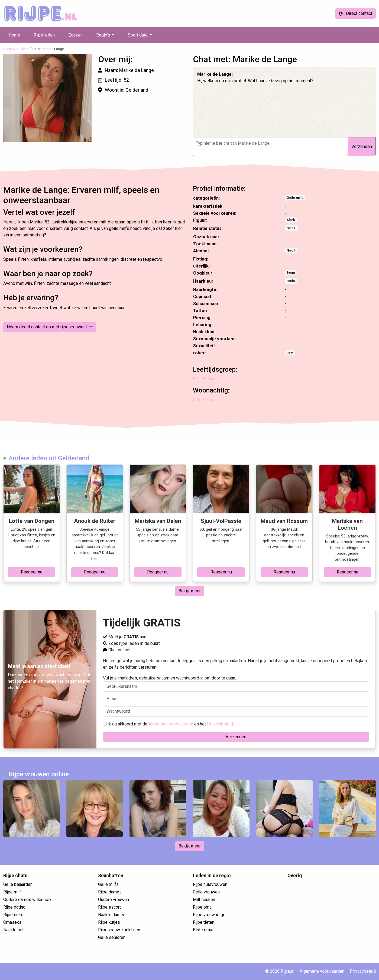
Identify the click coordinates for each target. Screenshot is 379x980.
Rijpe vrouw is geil (210, 915)
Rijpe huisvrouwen (210, 884)
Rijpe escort (109, 907)
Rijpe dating (14, 907)
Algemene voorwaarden (171, 724)
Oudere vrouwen (114, 900)
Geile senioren (112, 937)
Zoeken (75, 35)
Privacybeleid (220, 724)
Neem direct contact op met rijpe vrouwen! (50, 327)
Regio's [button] (104, 35)
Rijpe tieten (204, 922)
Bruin (291, 273)
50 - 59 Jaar (204, 379)
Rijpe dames (110, 892)
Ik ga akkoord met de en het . (168, 724)
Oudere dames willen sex (27, 900)
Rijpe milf (12, 892)
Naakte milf (14, 930)
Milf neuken (204, 900)
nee (290, 352)
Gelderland (203, 400)
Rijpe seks (13, 915)
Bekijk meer (190, 591)
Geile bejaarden (18, 884)
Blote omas (204, 930)
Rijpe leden (44, 35)
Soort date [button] (138, 35)
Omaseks (12, 922)
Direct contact (355, 13)
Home (14, 35)
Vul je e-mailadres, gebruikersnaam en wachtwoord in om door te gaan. (236, 684)
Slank (291, 220)
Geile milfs (25, 49)
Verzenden (362, 146)
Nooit (291, 250)
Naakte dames (112, 915)
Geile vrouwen (206, 892)
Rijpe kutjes (109, 922)
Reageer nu (32, 572)
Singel (291, 228)
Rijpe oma (202, 907)
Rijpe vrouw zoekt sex (119, 930)
